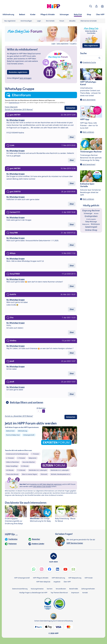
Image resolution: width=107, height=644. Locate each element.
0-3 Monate (25, 466)
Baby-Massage (91, 222)
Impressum (75, 593)
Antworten (71, 108)
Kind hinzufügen (26, 21)
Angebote (57, 582)
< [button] (38, 411)
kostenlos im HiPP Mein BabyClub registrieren (46, 484)
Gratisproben (91, 216)
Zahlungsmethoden (88, 589)
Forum (62, 21)
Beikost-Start (10, 431)
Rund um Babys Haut (13, 435)
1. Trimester (35, 454)
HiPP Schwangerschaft (22, 578)
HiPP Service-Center (75, 543)
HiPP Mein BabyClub (43, 582)
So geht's (73, 43)
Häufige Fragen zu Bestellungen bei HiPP (33, 593)
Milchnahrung (23, 431)
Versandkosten (61, 589)
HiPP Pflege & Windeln (41, 578)
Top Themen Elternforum (59, 593)
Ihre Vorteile (50, 21)
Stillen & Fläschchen (13, 462)
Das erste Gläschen (29, 462)
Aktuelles (72, 21)
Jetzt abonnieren (89, 100)
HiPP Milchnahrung (58, 578)
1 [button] (41, 411)
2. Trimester (10, 458)
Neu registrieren (10, 21)
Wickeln (96, 214)
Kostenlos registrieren (18, 72)
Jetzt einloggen (26, 78)
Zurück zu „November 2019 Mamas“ (19, 109)
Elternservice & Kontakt (89, 21)
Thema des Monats (12, 474)
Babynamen (33, 458)
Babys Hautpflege (12, 466)
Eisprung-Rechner (91, 210)
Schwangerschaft (29, 435)
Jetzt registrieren (63, 43)
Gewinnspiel (91, 227)
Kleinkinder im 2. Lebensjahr (38, 470)
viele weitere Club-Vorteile (42, 486)
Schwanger (88, 213)
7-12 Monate (21, 470)
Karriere (50, 589)
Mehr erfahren (88, 132)
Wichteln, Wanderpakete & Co (60, 474)
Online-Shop (91, 230)
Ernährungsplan (91, 219)
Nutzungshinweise (37, 589)
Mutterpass (95, 224)
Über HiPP (67, 582)
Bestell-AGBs (74, 589)
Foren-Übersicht (11, 107)
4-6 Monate (10, 470)
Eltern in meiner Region (30, 474)
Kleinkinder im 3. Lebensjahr (60, 470)
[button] (91, 6)
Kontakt (85, 593)
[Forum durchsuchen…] (91, 58)
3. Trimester (21, 458)
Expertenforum (14, 102)
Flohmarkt (44, 474)
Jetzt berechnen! (89, 164)
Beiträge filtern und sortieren (27, 402)
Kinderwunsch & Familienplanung (17, 454)
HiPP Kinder (89, 578)
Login (39, 21)
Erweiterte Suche (89, 62)
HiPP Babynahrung (75, 578)
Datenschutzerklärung (20, 589)
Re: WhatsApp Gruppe (16, 120)
